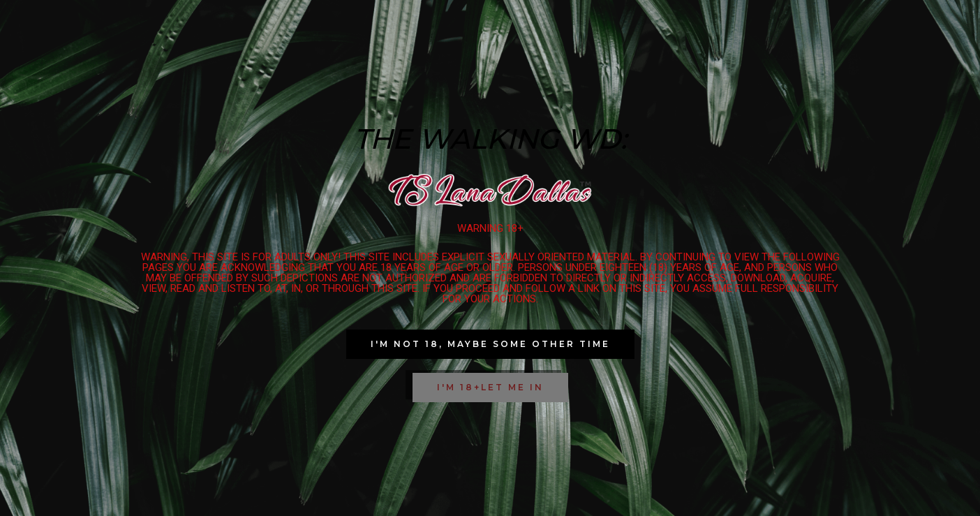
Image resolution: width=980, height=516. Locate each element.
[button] (490, 344)
